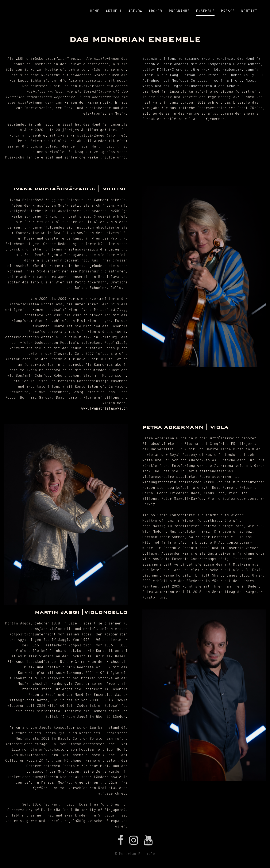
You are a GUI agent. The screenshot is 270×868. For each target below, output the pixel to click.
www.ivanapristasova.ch (104, 409)
